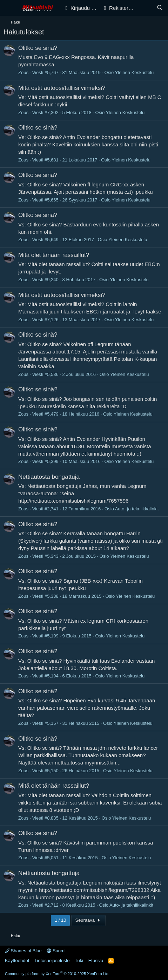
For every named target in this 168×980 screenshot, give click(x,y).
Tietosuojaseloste (52, 961)
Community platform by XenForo (57, 974)
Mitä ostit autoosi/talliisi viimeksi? (62, 88)
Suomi (56, 951)
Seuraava (88, 920)
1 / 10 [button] (61, 920)
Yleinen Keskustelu (135, 72)
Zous (23, 72)
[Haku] (160, 8)
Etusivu (96, 961)
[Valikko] (10, 8)
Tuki (79, 961)
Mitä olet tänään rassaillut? (54, 255)
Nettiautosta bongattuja (49, 477)
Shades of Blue (23, 951)
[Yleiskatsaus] (146, 8)
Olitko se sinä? (38, 48)
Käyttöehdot (17, 961)
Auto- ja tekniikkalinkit (137, 509)
